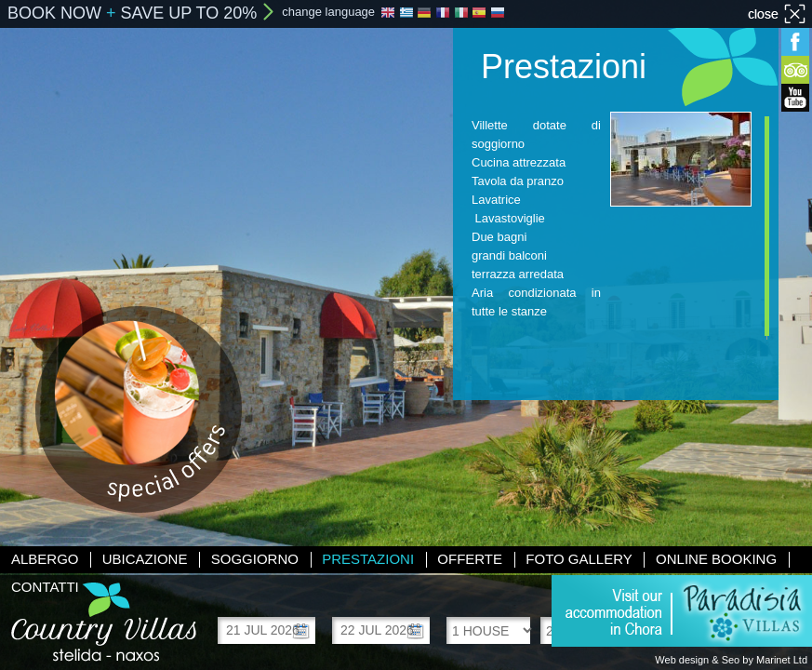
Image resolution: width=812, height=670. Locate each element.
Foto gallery (579, 559)
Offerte (470, 559)
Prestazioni (368, 559)
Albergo (45, 559)
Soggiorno (255, 559)
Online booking (716, 559)
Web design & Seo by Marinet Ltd (731, 660)
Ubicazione (145, 559)
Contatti (45, 587)
